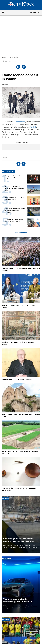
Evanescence (20, 122)
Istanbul (32, 127)
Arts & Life (14, 57)
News (4, 57)
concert (4, 157)
